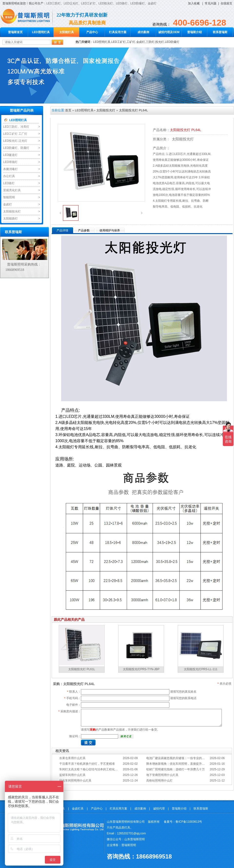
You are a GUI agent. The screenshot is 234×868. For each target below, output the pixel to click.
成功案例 (143, 32)
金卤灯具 (78, 809)
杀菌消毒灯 (10, 169)
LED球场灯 (10, 162)
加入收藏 (194, 3)
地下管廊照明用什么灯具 (162, 775)
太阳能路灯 (10, 219)
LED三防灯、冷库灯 (16, 127)
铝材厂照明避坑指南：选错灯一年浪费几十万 (175, 769)
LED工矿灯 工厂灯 (15, 134)
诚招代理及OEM (169, 32)
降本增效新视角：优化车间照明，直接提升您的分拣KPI (182, 764)
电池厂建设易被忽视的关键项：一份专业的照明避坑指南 (183, 758)
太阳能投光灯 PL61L (82, 669)
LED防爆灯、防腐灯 (16, 148)
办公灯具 (9, 176)
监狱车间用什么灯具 (72, 775)
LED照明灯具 (41, 32)
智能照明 (9, 197)
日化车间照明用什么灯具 (75, 781)
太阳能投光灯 (12, 211)
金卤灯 (152, 3)
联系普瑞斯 (220, 32)
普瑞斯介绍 (195, 32)
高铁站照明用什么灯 (159, 781)
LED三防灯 (54, 3)
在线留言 (226, 3)
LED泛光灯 (71, 3)
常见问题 (211, 3)
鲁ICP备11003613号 (189, 822)
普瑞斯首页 (15, 32)
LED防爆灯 (138, 3)
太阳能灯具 (67, 32)
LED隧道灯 (10, 155)
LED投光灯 (106, 3)
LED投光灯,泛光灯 (15, 141)
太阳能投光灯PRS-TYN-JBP (141, 669)
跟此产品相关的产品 (69, 620)
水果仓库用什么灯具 (72, 758)
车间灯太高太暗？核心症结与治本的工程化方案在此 (93, 769)
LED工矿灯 (88, 3)
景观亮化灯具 (12, 190)
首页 (68, 110)
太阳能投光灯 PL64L (133, 110)
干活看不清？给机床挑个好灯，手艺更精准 (87, 764)
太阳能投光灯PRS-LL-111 (201, 669)
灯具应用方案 (118, 32)
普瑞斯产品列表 (22, 110)
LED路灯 (122, 3)
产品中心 (92, 32)
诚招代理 (159, 809)
